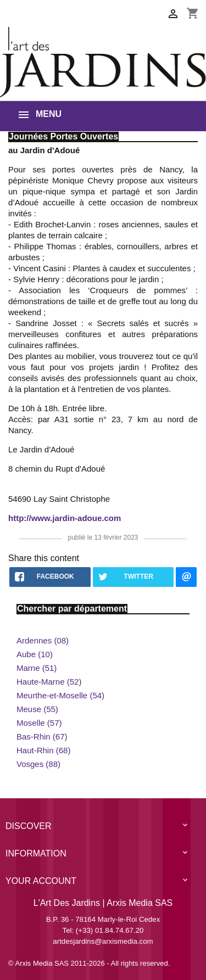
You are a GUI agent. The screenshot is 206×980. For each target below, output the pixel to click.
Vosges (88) (38, 764)
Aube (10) (35, 654)
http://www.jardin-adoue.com (65, 518)
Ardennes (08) (43, 640)
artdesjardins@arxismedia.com (103, 941)
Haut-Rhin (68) (43, 750)
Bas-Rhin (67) (42, 737)
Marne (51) (37, 668)
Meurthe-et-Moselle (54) (60, 695)
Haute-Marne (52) (49, 682)
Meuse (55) (37, 709)
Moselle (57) (39, 723)
